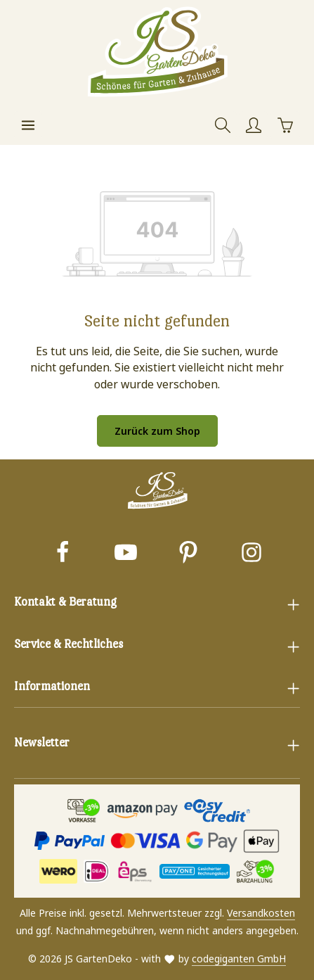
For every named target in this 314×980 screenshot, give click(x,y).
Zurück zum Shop (157, 431)
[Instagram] (251, 554)
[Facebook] (63, 554)
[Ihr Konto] (254, 125)
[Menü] (28, 125)
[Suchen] (223, 125)
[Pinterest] (188, 554)
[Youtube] (126, 554)
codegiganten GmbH (239, 959)
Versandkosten (261, 913)
